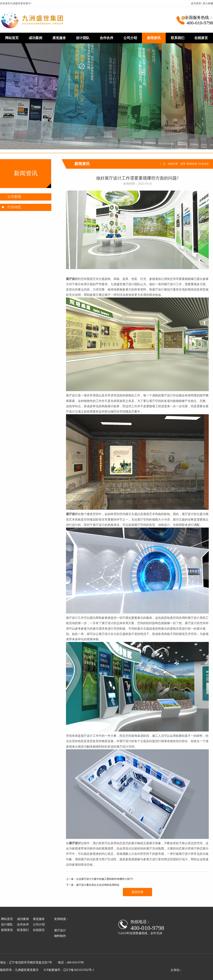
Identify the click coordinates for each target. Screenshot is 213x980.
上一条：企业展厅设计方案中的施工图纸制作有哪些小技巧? (100, 879)
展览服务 (59, 38)
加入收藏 (208, 3)
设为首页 (196, 3)
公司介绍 (130, 38)
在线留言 (201, 38)
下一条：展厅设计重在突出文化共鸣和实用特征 (93, 885)
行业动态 (204, 164)
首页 (183, 164)
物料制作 (60, 936)
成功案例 (35, 38)
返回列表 (137, 892)
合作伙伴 (106, 38)
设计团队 (83, 38)
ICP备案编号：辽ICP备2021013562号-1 (69, 970)
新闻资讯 (154, 38)
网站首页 (12, 38)
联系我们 (178, 38)
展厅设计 (60, 930)
